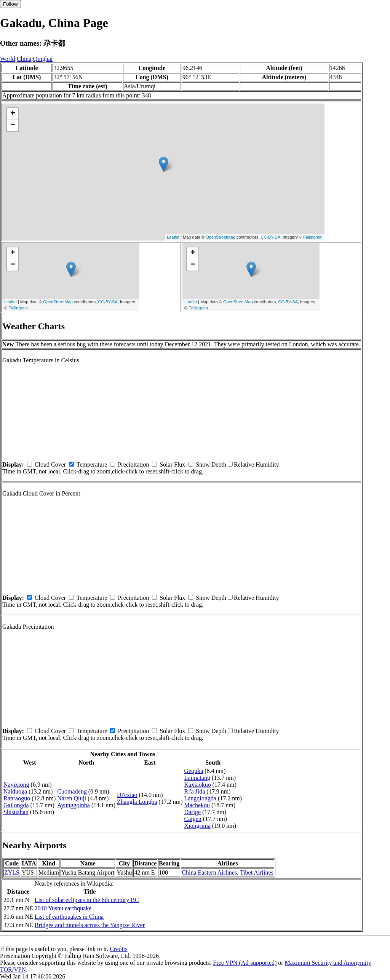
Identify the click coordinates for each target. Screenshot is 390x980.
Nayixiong (16, 785)
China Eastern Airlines (209, 872)
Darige (192, 812)
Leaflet (173, 237)
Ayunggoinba (74, 805)
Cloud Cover (50, 465)
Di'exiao (127, 795)
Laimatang (197, 778)
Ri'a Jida (194, 791)
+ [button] (13, 114)
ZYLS (12, 872)
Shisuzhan (16, 812)
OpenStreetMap (221, 237)
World (8, 59)
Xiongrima (197, 826)
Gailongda (16, 805)
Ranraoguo (17, 798)
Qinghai (43, 59)
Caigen (193, 819)
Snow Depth (211, 465)
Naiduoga (15, 791)
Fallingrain (313, 237)
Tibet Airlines (257, 872)
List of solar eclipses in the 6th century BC (87, 900)
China (24, 59)
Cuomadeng (72, 791)
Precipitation (133, 465)
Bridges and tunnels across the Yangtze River (90, 925)
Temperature (92, 465)
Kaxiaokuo (197, 785)
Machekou (197, 805)
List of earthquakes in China (69, 917)
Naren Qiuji (72, 798)
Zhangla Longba (137, 802)
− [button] (13, 126)
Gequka (193, 771)
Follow (10, 4)
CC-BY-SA (270, 237)
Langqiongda (200, 798)
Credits (118, 949)
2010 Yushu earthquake (63, 908)
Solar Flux (172, 465)
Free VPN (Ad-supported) (245, 963)
